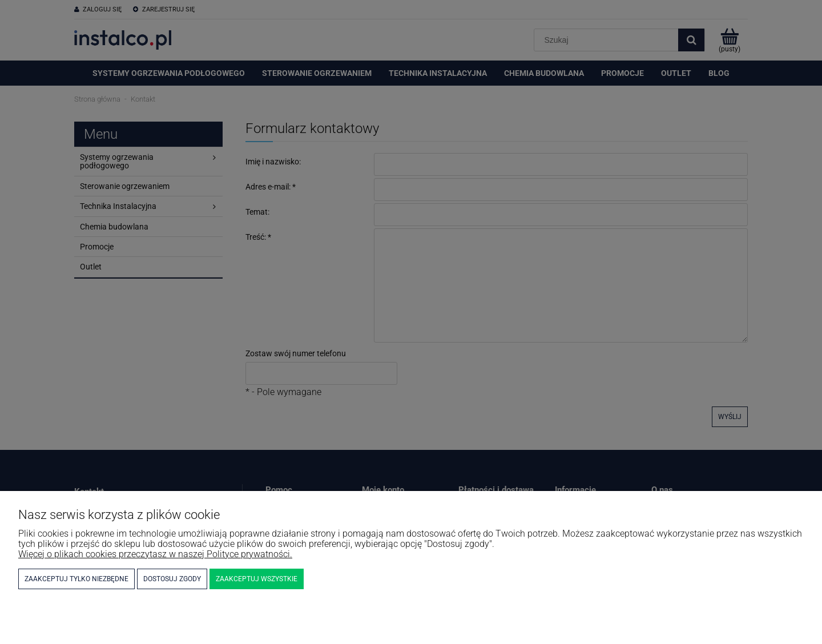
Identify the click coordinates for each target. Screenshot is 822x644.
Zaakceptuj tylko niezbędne (76, 579)
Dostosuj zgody (172, 579)
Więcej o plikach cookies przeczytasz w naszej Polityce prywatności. (155, 554)
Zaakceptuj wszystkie (257, 579)
